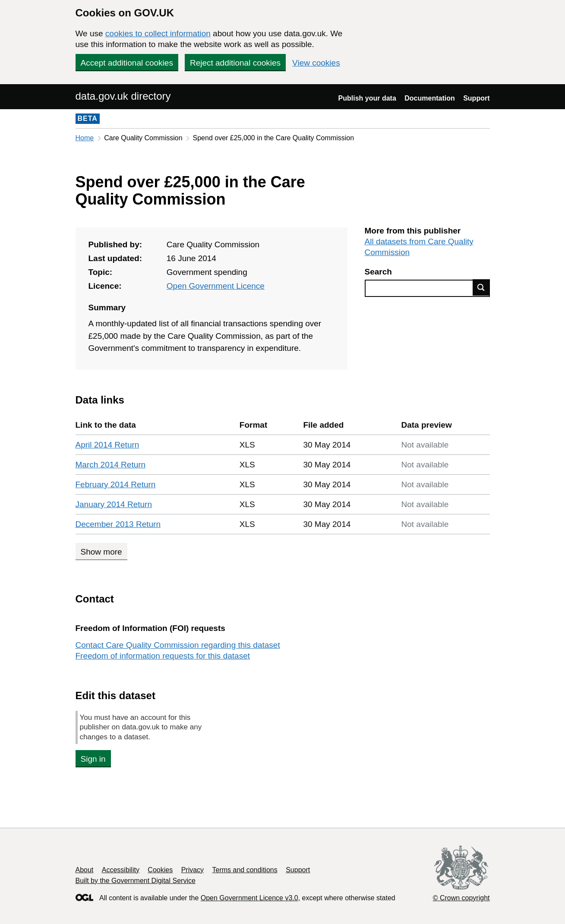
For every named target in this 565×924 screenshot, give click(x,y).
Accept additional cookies (127, 63)
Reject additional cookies (235, 63)
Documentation (429, 98)
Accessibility (121, 870)
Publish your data (367, 98)
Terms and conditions (245, 870)
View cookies (316, 63)
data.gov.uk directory (123, 96)
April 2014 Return (107, 445)
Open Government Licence (216, 286)
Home (85, 138)
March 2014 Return (111, 465)
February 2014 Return (116, 484)
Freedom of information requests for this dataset (163, 656)
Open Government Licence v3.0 (249, 898)
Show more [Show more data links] (101, 552)
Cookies (160, 870)
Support (476, 98)
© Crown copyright (461, 898)
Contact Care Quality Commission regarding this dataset (178, 645)
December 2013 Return (118, 524)
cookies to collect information (158, 33)
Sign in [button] (93, 759)
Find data (481, 287)
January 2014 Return (114, 504)
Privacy (193, 870)
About (85, 870)
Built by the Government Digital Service (136, 881)
